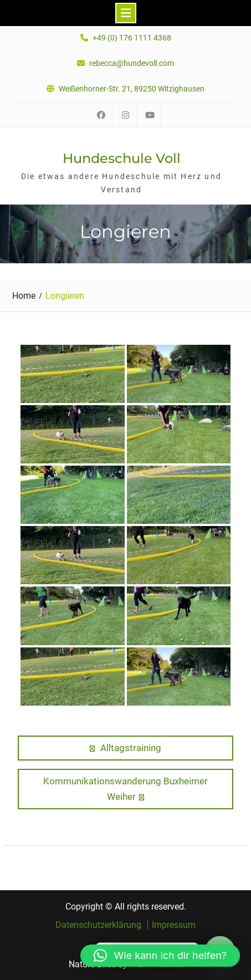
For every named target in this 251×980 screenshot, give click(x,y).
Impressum (174, 925)
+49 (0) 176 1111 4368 (132, 38)
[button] (160, 956)
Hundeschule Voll (122, 158)
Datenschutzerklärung (98, 925)
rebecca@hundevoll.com (132, 63)
